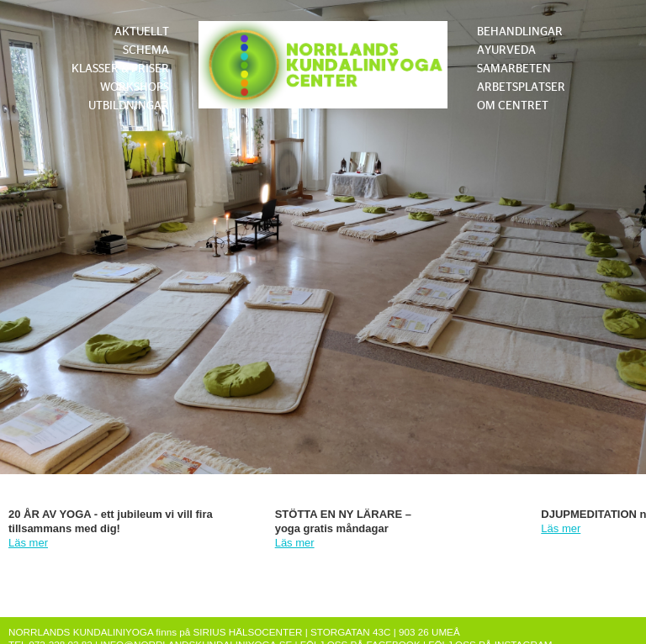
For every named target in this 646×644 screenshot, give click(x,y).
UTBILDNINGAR (129, 106)
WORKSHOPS (135, 87)
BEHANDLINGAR (520, 32)
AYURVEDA (506, 50)
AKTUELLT (142, 32)
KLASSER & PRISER (120, 69)
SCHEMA (146, 50)
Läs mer (28, 543)
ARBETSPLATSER (521, 87)
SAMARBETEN (514, 69)
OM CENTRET (513, 106)
